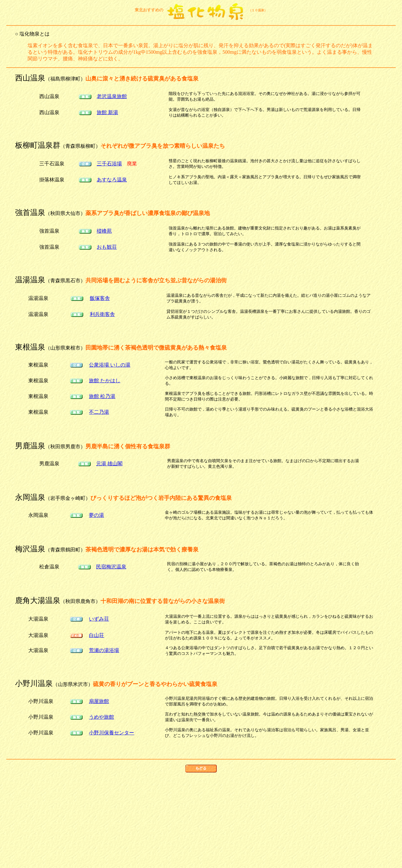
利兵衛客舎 (102, 314)
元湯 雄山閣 (109, 464)
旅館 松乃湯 (102, 396)
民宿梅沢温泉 (111, 567)
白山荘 (96, 635)
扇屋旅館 (99, 701)
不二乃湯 (99, 412)
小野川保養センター (111, 733)
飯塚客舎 (100, 298)
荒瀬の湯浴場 (104, 650)
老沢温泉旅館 (112, 96)
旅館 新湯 (107, 112)
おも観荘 (107, 247)
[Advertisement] (201, 821)
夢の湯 (96, 515)
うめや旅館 (101, 717)
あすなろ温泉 (112, 180)
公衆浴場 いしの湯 (110, 365)
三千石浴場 (109, 164)
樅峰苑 (104, 231)
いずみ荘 (99, 619)
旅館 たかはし (105, 381)
